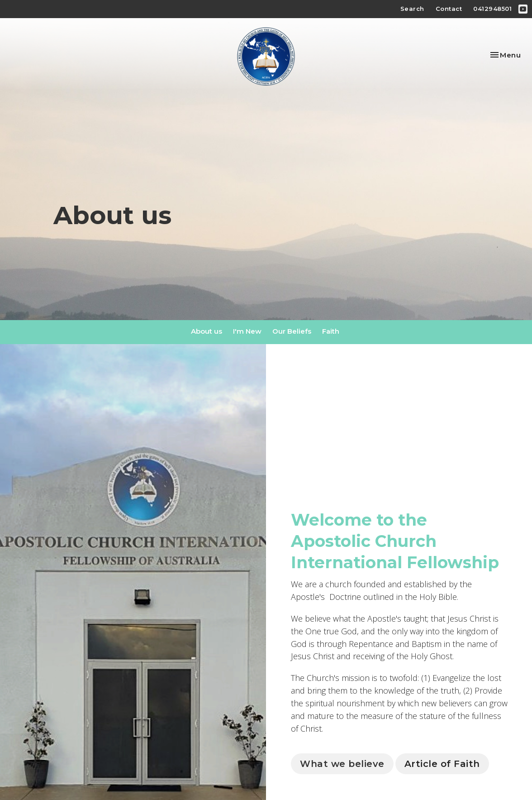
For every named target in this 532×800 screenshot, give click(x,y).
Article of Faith (442, 764)
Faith (331, 331)
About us (207, 331)
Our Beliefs (292, 331)
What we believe (342, 764)
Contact (449, 9)
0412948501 (492, 9)
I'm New (247, 331)
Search (412, 9)
